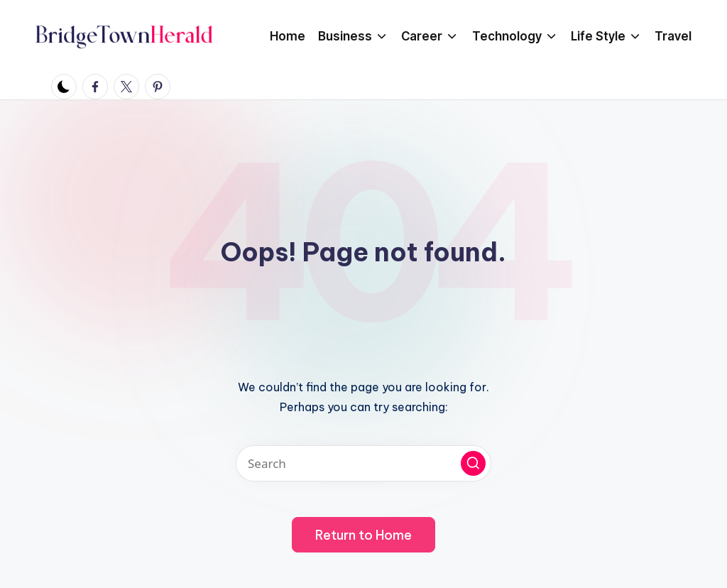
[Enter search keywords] (363, 463)
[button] (473, 463)
